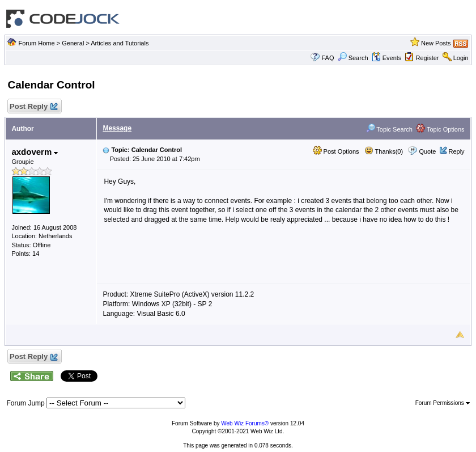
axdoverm (35, 152)
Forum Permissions (443, 403)
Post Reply (33, 107)
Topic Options (440, 129)
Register (428, 58)
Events (387, 58)
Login (461, 58)
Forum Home (36, 43)
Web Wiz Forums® (245, 423)
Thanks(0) (384, 151)
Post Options (336, 151)
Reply (456, 151)
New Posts (436, 43)
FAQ (328, 58)
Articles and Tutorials (120, 43)
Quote (427, 151)
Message (117, 128)
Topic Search (389, 129)
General (73, 43)
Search (353, 58)
